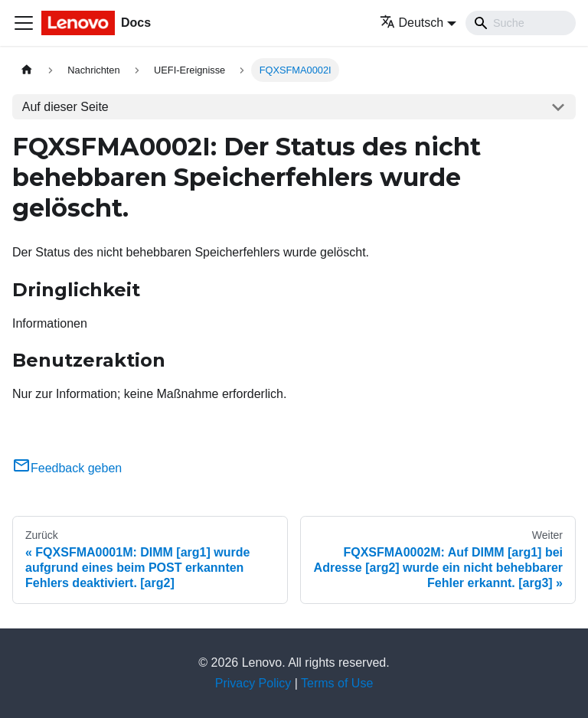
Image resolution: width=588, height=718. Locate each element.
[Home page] (27, 70)
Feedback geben (67, 468)
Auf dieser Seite (65, 107)
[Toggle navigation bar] (24, 23)
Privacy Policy (253, 683)
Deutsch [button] (412, 23)
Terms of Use (337, 683)
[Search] (521, 23)
